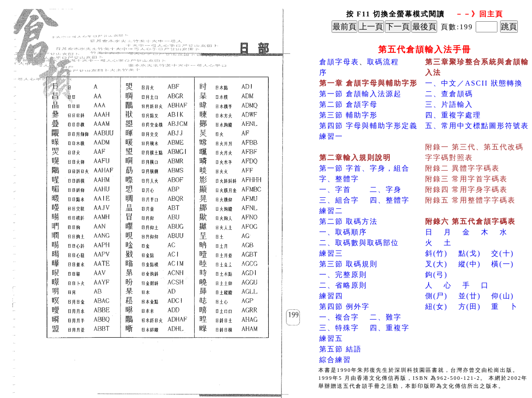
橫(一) (503, 264)
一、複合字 (339, 317)
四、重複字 (390, 328)
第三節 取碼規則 (348, 264)
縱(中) (470, 264)
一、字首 (335, 189)
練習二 (331, 211)
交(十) (503, 253)
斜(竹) (436, 253)
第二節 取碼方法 (348, 221)
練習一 (331, 136)
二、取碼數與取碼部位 (359, 243)
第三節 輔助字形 (348, 115)
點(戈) (470, 253)
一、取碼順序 (343, 232)
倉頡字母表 (339, 62)
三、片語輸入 (449, 104)
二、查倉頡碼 (449, 94)
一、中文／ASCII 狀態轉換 (474, 83)
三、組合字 (339, 200)
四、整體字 (390, 200)
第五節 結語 (340, 349)
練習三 (331, 253)
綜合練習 (335, 360)
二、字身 (386, 189)
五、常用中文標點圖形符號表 (477, 126)
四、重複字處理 (453, 115)
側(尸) (436, 296)
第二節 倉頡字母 (348, 104)
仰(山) (503, 296)
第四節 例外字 (344, 306)
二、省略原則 (343, 285)
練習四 (331, 296)
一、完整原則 (343, 275)
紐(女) (436, 306)
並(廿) (470, 296)
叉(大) (436, 264)
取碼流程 (383, 62)
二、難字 (386, 317)
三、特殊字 (339, 328)
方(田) (470, 306)
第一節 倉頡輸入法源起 (360, 94)
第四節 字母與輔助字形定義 (368, 126)
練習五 (331, 338)
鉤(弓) (436, 275)
